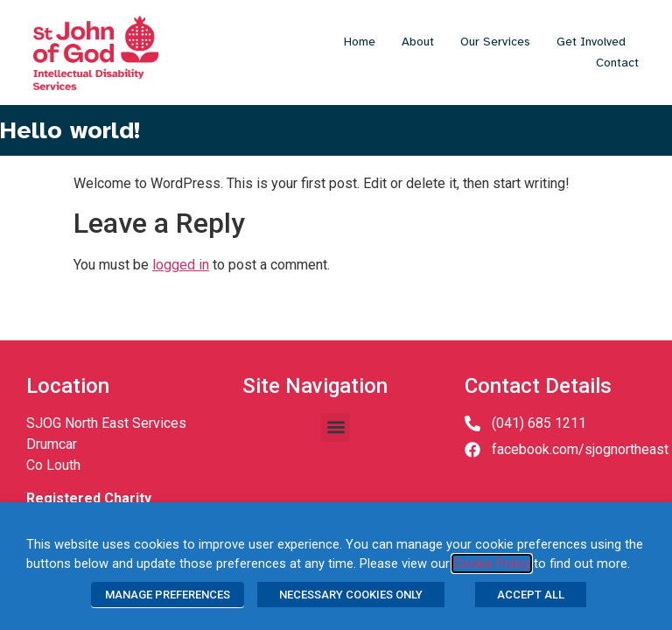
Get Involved (591, 42)
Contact (617, 63)
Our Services (495, 42)
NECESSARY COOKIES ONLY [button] (351, 595)
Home (360, 42)
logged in (181, 265)
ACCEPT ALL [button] (531, 595)
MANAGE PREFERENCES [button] (168, 595)
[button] (336, 427)
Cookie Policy (492, 563)
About (418, 42)
